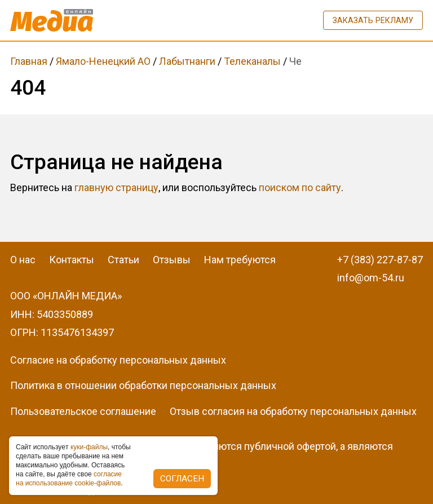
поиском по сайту (300, 187)
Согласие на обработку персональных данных (118, 360)
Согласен (182, 479)
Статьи (123, 260)
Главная (29, 61)
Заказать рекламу (373, 20)
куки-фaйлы (89, 447)
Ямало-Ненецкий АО (103, 61)
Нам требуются (240, 260)
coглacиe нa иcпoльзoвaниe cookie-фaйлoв (69, 479)
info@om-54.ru (371, 278)
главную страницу (116, 187)
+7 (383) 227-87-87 (380, 260)
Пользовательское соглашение (83, 411)
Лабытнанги (187, 61)
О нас (23, 260)
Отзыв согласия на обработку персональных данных (293, 411)
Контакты (72, 260)
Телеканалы (252, 61)
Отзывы (172, 260)
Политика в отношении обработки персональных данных (143, 385)
